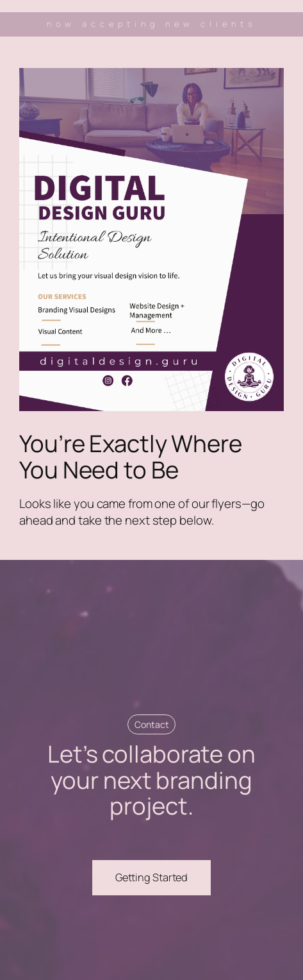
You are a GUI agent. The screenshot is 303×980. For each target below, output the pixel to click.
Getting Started (152, 877)
